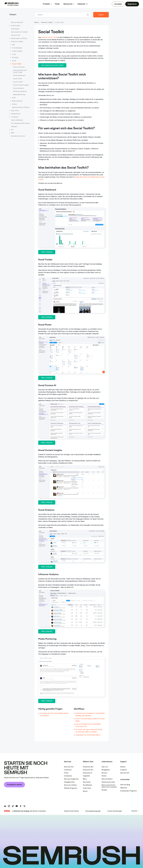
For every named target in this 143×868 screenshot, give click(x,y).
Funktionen (68, 770)
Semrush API (125, 773)
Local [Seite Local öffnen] (14, 54)
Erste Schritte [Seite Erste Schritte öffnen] (16, 26)
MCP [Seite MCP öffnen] (13, 133)
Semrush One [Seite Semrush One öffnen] (16, 35)
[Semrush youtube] (17, 806)
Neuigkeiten (106, 770)
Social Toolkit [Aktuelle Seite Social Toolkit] (17, 64)
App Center (87, 782)
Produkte (46, 4)
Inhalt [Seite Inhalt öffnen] (14, 61)
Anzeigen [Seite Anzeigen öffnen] (15, 57)
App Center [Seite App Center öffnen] (15, 110)
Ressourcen (68, 4)
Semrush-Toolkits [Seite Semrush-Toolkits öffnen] (17, 41)
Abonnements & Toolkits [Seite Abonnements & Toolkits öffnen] (19, 32)
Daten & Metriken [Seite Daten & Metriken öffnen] (17, 120)
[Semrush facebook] (21, 806)
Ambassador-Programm (129, 791)
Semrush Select (107, 779)
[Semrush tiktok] (13, 806)
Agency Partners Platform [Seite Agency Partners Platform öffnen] (21, 107)
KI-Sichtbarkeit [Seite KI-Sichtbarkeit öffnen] (17, 48)
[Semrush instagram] (9, 806)
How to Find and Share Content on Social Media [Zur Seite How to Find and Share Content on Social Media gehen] (90, 720)
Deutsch (134, 811)
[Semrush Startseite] (11, 4)
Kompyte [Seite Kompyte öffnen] (14, 126)
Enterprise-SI (87, 773)
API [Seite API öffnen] (12, 130)
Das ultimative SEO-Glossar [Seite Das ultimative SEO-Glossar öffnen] (21, 123)
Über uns (105, 767)
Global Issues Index (108, 782)
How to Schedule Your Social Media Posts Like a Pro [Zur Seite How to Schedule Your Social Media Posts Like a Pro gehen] (88, 725)
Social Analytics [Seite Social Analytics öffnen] (18, 88)
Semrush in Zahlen (70, 785)
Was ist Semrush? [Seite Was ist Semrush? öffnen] (17, 22)
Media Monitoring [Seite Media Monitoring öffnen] (19, 95)
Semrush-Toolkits (47, 22)
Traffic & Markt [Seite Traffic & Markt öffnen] (17, 51)
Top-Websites (87, 785)
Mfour (85, 779)
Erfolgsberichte (69, 782)
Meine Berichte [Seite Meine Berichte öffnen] (17, 101)
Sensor (85, 791)
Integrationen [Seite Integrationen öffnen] (16, 114)
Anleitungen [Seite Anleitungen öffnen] (15, 29)
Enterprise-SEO (88, 767)
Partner (104, 776)
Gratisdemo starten (14, 785)
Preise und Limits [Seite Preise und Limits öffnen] (19, 67)
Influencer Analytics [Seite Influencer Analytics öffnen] (20, 91)
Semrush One (69, 767)
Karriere (104, 773)
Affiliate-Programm (71, 788)
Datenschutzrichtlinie (71, 811)
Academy (124, 770)
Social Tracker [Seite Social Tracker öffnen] (18, 82)
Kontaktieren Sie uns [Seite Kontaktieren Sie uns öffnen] (18, 136)
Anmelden (118, 4)
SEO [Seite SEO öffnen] (13, 45)
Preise (57, 4)
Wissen (13, 15)
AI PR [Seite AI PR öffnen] (14, 98)
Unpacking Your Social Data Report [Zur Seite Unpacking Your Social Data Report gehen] (88, 735)
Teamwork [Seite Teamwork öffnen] (15, 117)
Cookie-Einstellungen (115, 811)
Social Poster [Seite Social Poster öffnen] (18, 79)
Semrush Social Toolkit (49, 37)
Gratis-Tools (87, 788)
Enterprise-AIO (88, 770)
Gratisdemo (68, 776)
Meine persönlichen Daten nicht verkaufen (109, 786)
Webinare (124, 788)
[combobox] (60, 15)
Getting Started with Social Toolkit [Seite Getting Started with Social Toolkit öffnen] (20, 71)
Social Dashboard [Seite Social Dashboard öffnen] (19, 75)
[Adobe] (7, 811)
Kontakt (104, 790)
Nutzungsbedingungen (93, 811)
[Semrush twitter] (24, 806)
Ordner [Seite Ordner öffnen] (14, 104)
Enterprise (81, 4)
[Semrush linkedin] (5, 806)
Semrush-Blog (125, 785)
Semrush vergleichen (71, 779)
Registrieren (132, 4)
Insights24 (86, 776)
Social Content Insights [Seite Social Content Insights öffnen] (21, 85)
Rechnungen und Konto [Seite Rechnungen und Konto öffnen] (19, 38)
